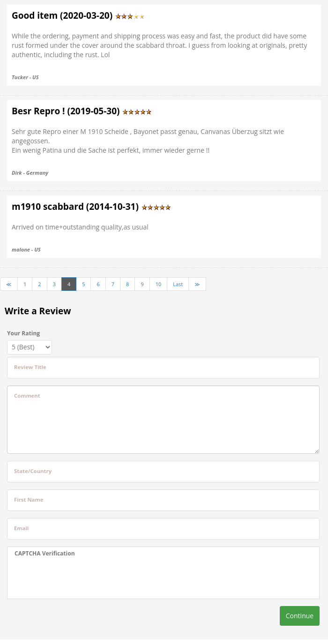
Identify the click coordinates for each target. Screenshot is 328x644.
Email (21, 528)
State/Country (33, 471)
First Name (29, 500)
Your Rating (23, 333)
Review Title (30, 367)
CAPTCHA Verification (45, 553)
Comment (27, 396)
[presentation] (73, 578)
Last (178, 284)
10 (159, 284)
